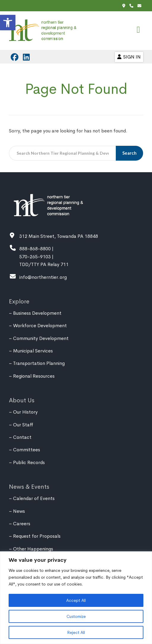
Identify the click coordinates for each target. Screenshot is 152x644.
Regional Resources (34, 376)
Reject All (76, 632)
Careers (22, 524)
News (19, 511)
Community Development (41, 338)
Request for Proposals (37, 536)
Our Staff (23, 425)
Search (130, 153)
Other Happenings (33, 549)
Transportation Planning (39, 363)
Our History (25, 412)
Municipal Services (33, 351)
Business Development (37, 313)
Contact (22, 437)
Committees (27, 450)
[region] (76, 598)
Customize (76, 616)
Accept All (76, 600)
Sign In (129, 57)
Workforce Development (40, 326)
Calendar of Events (34, 498)
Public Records (29, 462)
